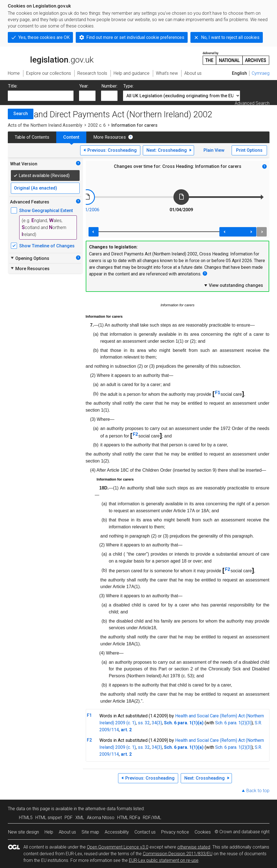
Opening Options (30, 258)
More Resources (110, 137)
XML (80, 818)
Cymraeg (261, 73)
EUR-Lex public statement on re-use (164, 860)
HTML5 (26, 818)
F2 (135, 434)
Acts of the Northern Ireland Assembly (45, 125)
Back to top (258, 791)
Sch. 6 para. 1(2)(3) (233, 723)
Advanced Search (252, 103)
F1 (218, 393)
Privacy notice (175, 832)
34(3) (157, 723)
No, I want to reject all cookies (230, 37)
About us (67, 832)
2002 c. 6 (97, 125)
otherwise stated (194, 847)
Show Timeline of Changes (47, 246)
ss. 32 (144, 723)
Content (71, 137)
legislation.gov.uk (51, 58)
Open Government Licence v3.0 (118, 847)
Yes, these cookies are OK (44, 37)
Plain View (214, 150)
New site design (24, 832)
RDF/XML (152, 818)
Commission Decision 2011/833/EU (178, 854)
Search (21, 114)
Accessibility (117, 832)
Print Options (249, 150)
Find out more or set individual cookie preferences (135, 37)
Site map (90, 832)
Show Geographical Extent (46, 211)
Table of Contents (32, 137)
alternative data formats (109, 809)
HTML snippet (49, 818)
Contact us (145, 832)
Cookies (203, 832)
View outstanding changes (233, 285)
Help (49, 832)
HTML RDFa (129, 818)
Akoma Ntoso (101, 818)
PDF (69, 818)
